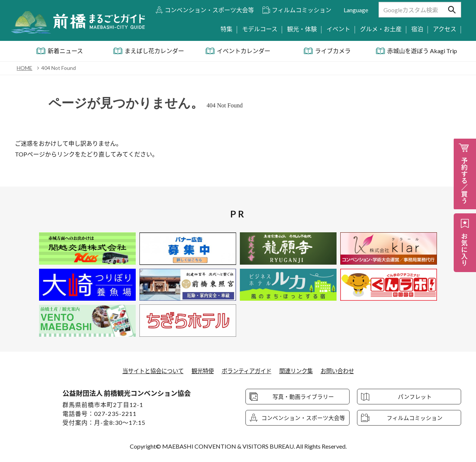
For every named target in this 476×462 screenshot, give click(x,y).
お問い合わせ (343, 371)
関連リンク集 (299, 371)
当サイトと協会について (148, 371)
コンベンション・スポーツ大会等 (209, 10)
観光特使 (201, 371)
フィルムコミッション (302, 10)
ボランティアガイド (247, 371)
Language (356, 10)
